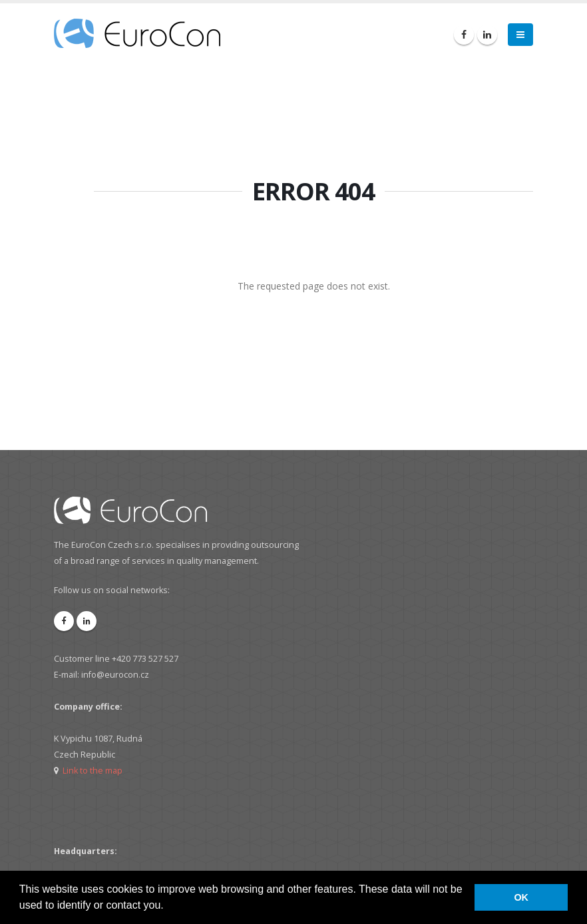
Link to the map (93, 771)
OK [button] (521, 897)
